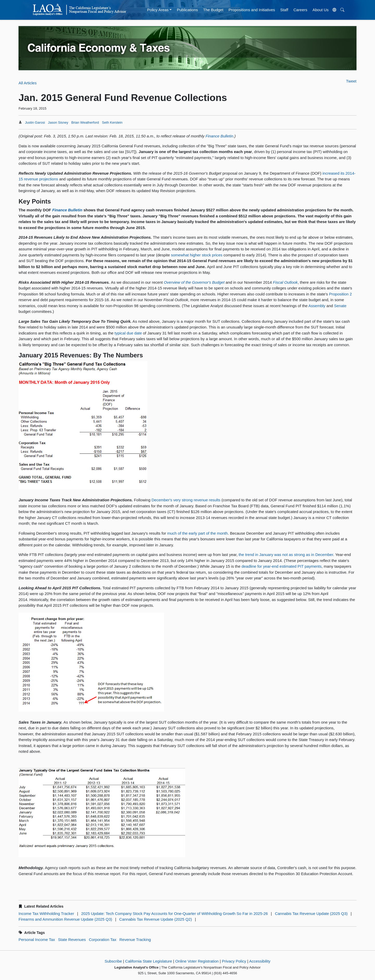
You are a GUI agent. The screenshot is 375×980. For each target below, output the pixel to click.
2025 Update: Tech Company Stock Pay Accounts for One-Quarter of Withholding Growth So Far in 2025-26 (175, 913)
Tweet (351, 81)
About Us (321, 10)
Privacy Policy (234, 961)
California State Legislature (149, 961)
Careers (300, 10)
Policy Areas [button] (158, 10)
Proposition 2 (340, 294)
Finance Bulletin (219, 136)
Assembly (317, 306)
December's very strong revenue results (186, 500)
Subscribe (113, 961)
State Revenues (72, 940)
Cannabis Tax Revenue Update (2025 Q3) (311, 913)
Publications (187, 10)
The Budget (213, 10)
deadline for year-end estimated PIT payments (281, 566)
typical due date (128, 333)
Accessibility (260, 961)
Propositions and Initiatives (252, 10)
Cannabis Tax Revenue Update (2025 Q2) (156, 919)
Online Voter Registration (197, 961)
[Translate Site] (334, 10)
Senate (340, 306)
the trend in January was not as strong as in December (286, 555)
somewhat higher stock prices (197, 255)
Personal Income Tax (37, 940)
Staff (284, 10)
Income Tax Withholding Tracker (46, 913)
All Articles (27, 83)
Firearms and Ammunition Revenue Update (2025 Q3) (65, 919)
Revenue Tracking (135, 940)
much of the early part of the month (198, 533)
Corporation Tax (103, 940)
